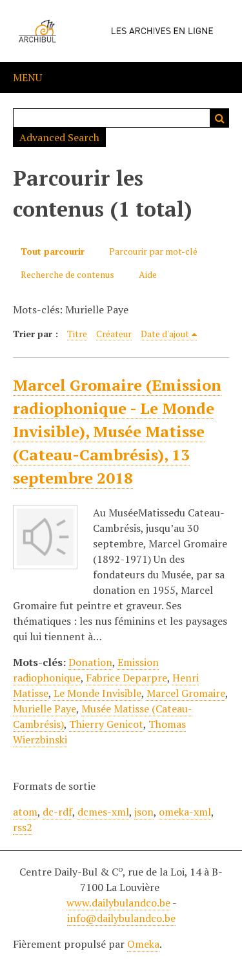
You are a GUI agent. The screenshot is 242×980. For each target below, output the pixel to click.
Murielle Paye (45, 709)
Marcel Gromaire (186, 693)
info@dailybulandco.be (121, 918)
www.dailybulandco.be (118, 903)
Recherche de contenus (67, 274)
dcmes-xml (103, 812)
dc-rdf (57, 812)
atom (25, 812)
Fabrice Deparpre (126, 678)
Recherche (219, 118)
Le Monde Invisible (97, 693)
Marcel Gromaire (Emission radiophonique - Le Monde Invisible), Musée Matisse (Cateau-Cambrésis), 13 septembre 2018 (117, 431)
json (144, 812)
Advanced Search (59, 137)
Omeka (143, 944)
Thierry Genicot (106, 724)
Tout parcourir (53, 251)
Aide (148, 274)
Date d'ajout (165, 334)
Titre (77, 334)
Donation (90, 662)
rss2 (23, 827)
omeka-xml (185, 812)
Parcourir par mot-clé (153, 251)
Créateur (114, 334)
